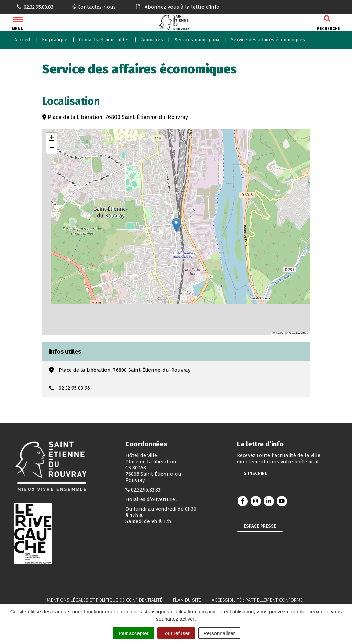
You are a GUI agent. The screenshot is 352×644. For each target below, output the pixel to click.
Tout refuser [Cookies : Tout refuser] (176, 633)
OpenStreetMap (299, 333)
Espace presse (260, 526)
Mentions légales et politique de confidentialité (105, 600)
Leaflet (278, 333)
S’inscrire (255, 473)
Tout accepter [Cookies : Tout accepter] (133, 633)
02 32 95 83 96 (74, 388)
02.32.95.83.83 (146, 490)
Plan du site (187, 600)
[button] (176, 225)
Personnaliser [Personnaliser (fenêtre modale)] (219, 633)
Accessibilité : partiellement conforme (257, 600)
